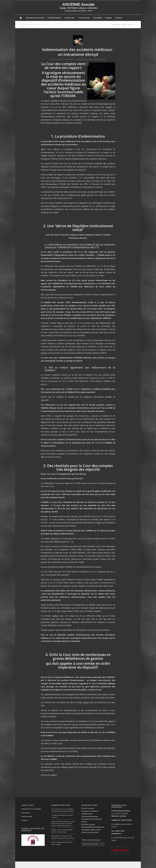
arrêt (82, 59)
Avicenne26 (101, 59)
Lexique (24, 820)
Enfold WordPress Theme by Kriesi (84, 865)
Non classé (88, 59)
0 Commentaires (69, 59)
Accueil (124, 25)
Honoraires (26, 813)
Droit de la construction (90, 832)
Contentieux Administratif (91, 830)
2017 (130, 25)
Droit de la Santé (88, 808)
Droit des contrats (88, 824)
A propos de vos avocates (31, 809)
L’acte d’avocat (27, 816)
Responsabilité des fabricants (93, 827)
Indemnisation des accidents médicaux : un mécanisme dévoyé (78, 52)
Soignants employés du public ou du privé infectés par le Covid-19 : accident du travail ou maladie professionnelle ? (63, 824)
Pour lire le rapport (49, 775)
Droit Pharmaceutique (90, 816)
